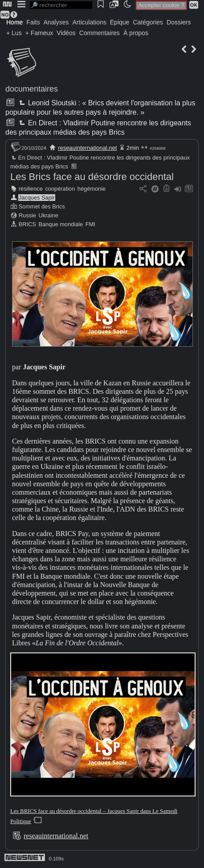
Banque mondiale (61, 224)
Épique (120, 22)
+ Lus (14, 33)
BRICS (27, 224)
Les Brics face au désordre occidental (92, 177)
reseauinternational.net (87, 148)
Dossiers (179, 22)
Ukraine (48, 215)
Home (14, 22)
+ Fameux (39, 33)
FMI (90, 224)
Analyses (56, 22)
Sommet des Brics (42, 206)
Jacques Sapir (37, 198)
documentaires (32, 89)
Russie (27, 215)
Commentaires (100, 33)
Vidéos (66, 33)
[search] (61, 5)
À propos (136, 33)
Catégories (148, 22)
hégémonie (92, 189)
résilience (31, 189)
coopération (60, 189)
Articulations (90, 22)
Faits (33, 22)
